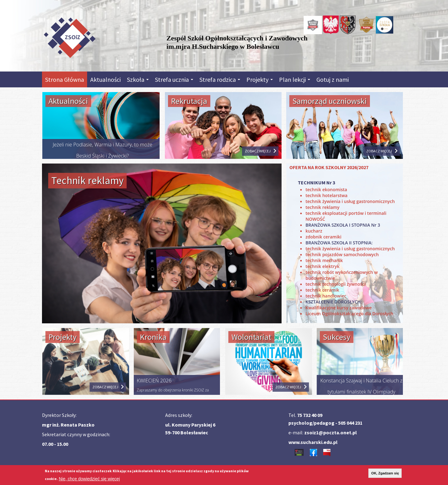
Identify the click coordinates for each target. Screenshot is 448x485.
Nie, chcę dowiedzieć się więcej (89, 479)
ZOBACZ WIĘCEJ (258, 151)
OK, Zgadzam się (385, 473)
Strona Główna (65, 79)
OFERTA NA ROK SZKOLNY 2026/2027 (329, 167)
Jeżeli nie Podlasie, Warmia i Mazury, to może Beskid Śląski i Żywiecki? (102, 150)
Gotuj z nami (333, 79)
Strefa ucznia (174, 79)
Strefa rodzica (220, 79)
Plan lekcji (295, 79)
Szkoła (138, 79)
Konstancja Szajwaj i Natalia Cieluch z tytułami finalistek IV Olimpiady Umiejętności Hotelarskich (361, 392)
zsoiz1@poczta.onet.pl (331, 432)
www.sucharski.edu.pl (313, 442)
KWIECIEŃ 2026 (154, 381)
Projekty (260, 79)
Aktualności (105, 79)
